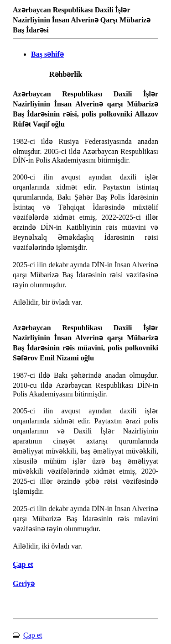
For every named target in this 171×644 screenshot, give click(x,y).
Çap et (33, 635)
